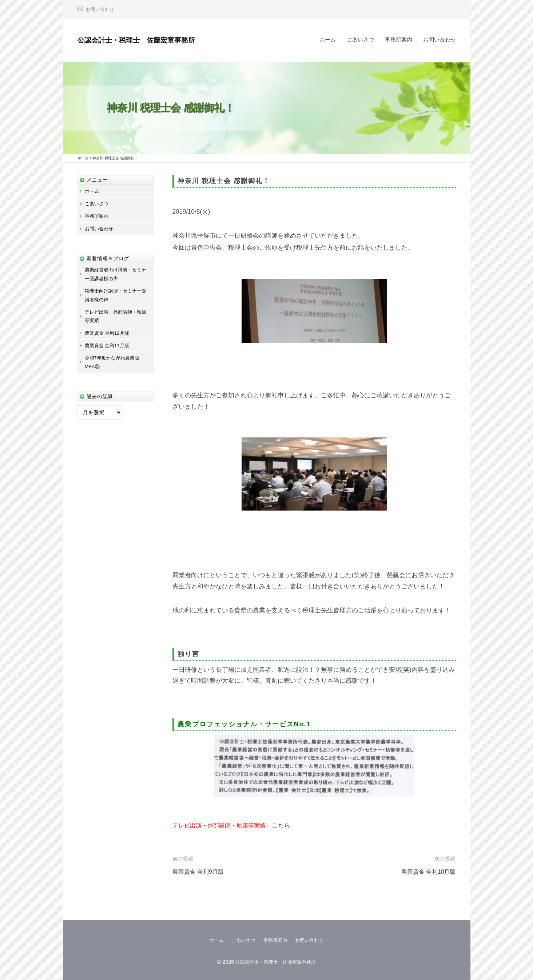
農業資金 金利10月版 (427, 872)
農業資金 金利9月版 (200, 872)
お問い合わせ (101, 9)
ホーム (328, 39)
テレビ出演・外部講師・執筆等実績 (222, 826)
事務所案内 (399, 39)
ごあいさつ (360, 39)
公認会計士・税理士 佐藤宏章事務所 (146, 40)
